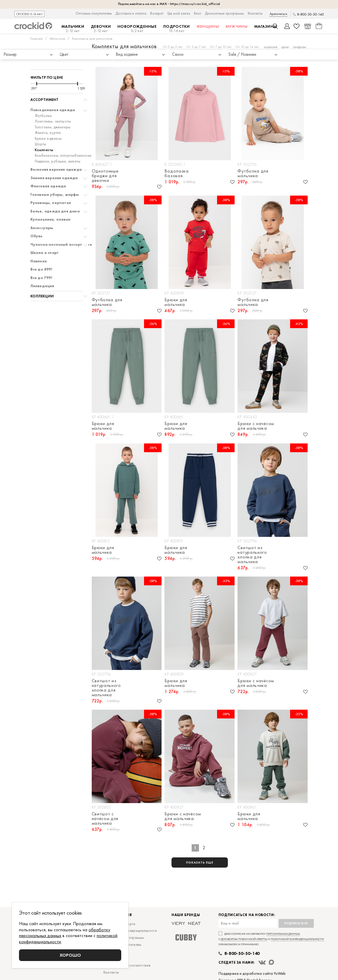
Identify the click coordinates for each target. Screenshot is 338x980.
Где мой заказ (179, 13)
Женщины (208, 26)
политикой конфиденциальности (297, 939)
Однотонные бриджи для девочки (105, 176)
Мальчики (73, 29)
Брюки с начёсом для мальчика (256, 426)
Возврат (157, 13)
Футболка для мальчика (253, 173)
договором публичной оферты (244, 939)
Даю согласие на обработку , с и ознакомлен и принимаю (271, 939)
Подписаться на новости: (247, 915)
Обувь (37, 220)
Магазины (265, 26)
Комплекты (44, 133)
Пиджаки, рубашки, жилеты (58, 145)
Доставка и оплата (131, 13)
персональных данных (283, 934)
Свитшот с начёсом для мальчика (105, 819)
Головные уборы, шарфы (55, 178)
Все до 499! (41, 253)
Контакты (255, 13)
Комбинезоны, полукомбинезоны (63, 139)
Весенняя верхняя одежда (56, 153)
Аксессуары (42, 211)
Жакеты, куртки (48, 116)
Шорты (41, 128)
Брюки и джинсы (48, 122)
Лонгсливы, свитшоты (53, 105)
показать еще (200, 862)
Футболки (43, 99)
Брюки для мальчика (176, 302)
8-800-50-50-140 (311, 14)
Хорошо (70, 955)
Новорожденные (137, 29)
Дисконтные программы (225, 13)
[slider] (37, 67)
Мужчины (236, 26)
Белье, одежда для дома (55, 195)
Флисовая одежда (48, 170)
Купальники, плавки (51, 203)
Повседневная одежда (53, 93)
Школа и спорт (45, 236)
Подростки (177, 29)
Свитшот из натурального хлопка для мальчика (252, 555)
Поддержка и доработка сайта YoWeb (252, 973)
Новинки (39, 245)
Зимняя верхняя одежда (54, 161)
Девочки (101, 29)
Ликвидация (42, 269)
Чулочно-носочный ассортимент (62, 228)
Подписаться (296, 923)
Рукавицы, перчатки (51, 186)
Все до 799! (41, 261)
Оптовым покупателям (94, 13)
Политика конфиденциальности (130, 931)
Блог (198, 13)
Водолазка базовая (176, 173)
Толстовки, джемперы (53, 111)
